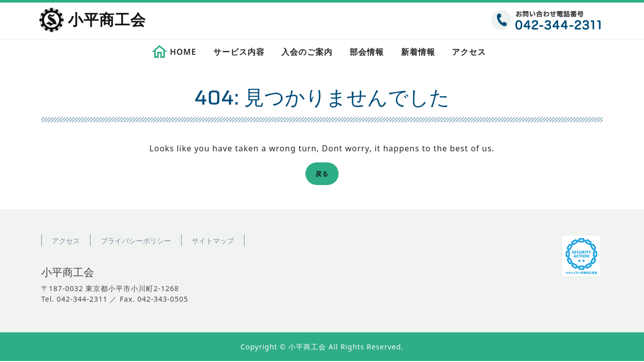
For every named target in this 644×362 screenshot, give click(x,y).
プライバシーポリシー (136, 241)
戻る (325, 175)
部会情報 (367, 52)
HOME (183, 52)
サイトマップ (213, 241)
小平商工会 (107, 21)
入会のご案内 (307, 52)
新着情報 (418, 52)
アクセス (469, 52)
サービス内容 (239, 52)
